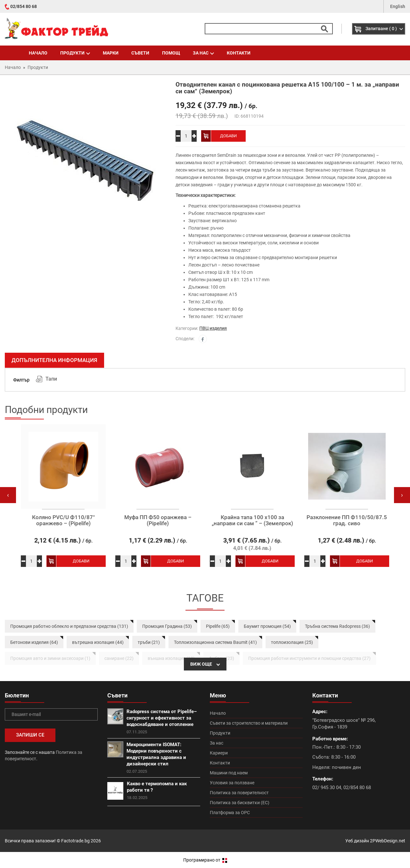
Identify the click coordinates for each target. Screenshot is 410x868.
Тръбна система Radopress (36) (337, 626)
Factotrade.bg (75, 841)
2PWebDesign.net (388, 841)
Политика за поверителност (239, 793)
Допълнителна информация (54, 360)
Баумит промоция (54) (267, 626)
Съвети (140, 53)
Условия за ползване (232, 783)
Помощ (171, 53)
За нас (203, 53)
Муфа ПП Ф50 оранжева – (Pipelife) (158, 520)
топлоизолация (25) (292, 642)
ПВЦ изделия (213, 328)
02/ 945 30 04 (327, 788)
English (398, 6)
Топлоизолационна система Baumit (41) (215, 642)
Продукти (75, 53)
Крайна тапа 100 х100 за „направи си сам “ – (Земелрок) (252, 520)
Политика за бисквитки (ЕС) (240, 803)
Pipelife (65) (218, 626)
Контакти (239, 53)
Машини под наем (229, 773)
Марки (111, 53)
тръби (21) (149, 642)
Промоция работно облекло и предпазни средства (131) (69, 626)
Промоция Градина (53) (167, 626)
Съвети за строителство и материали (249, 723)
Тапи (51, 379)
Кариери (219, 753)
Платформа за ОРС (230, 813)
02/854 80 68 (24, 6)
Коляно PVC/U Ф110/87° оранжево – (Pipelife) (63, 520)
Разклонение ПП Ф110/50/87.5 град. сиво (347, 520)
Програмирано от (205, 860)
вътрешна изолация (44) (98, 642)
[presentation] (8, 495)
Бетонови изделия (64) (34, 642)
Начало (38, 53)
